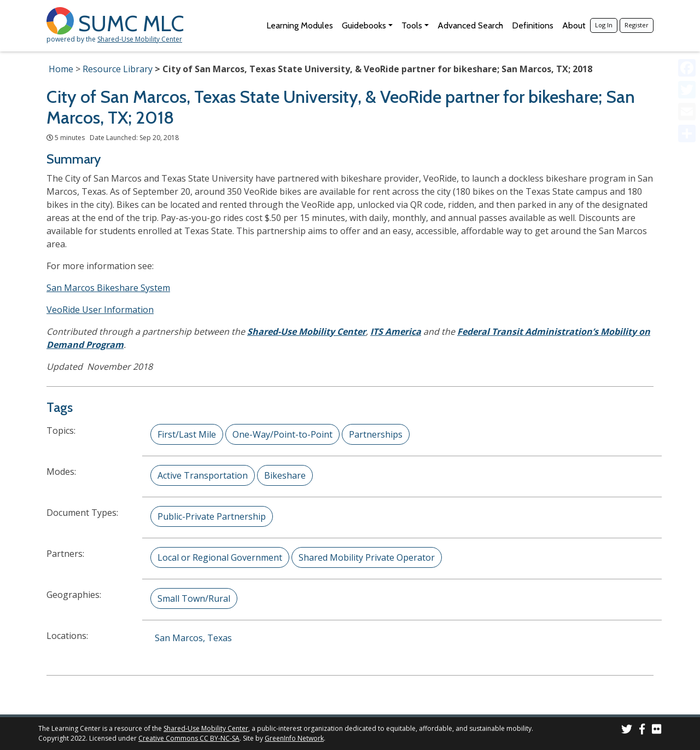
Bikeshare (285, 475)
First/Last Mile (187, 434)
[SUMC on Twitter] (627, 731)
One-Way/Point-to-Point (282, 434)
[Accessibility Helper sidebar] (687, 13)
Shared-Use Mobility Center (140, 39)
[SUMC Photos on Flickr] (657, 731)
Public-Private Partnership (212, 516)
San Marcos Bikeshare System (108, 288)
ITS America (396, 332)
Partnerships (376, 434)
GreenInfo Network (294, 738)
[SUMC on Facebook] (642, 731)
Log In (604, 25)
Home (61, 69)
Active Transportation (203, 475)
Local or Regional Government (220, 557)
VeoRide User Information (100, 310)
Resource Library (118, 69)
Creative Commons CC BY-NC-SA (189, 738)
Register (637, 25)
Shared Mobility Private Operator (367, 557)
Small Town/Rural (194, 598)
